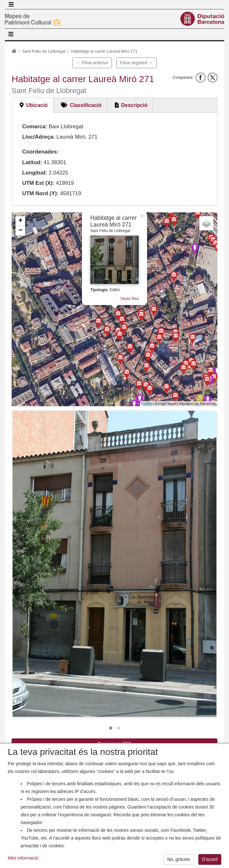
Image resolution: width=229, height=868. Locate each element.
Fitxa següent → (136, 63)
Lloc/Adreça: (39, 137)
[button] (114, 564)
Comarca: (35, 127)
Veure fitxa (122, 308)
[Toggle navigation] (11, 5)
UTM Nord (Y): (40, 193)
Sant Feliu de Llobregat (44, 51)
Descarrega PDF (114, 744)
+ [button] (20, 221)
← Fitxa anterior (92, 63)
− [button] (20, 231)
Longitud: (35, 173)
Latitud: (32, 162)
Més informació (23, 862)
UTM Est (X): (38, 183)
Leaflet (147, 404)
